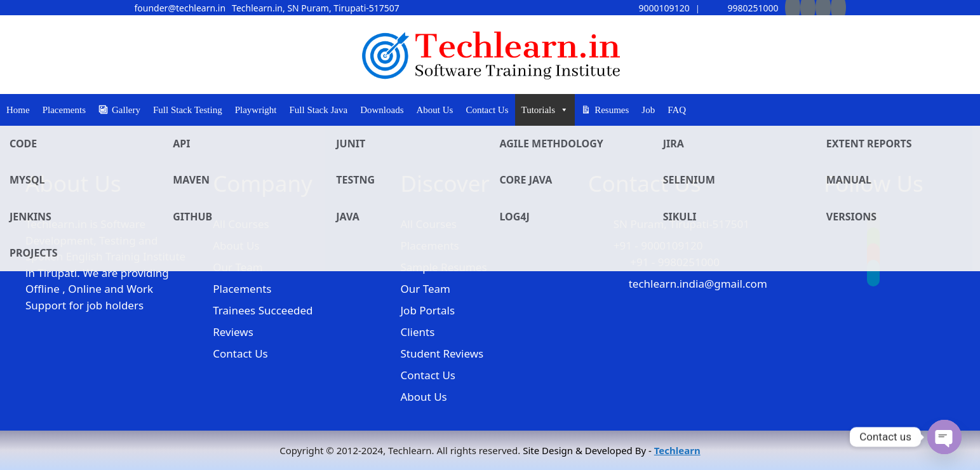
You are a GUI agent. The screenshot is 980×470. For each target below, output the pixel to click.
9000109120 (654, 8)
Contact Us (487, 110)
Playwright (256, 110)
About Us (435, 110)
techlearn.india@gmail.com (698, 284)
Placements (64, 110)
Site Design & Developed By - (612, 450)
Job (648, 110)
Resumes (612, 110)
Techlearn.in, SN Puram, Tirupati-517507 (316, 8)
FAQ (677, 110)
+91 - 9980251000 (675, 262)
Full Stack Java (319, 110)
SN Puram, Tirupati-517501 (681, 224)
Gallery (126, 110)
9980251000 (743, 8)
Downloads (382, 110)
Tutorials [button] (545, 110)
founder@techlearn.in (180, 8)
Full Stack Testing (188, 110)
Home (18, 110)
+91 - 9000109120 (658, 245)
